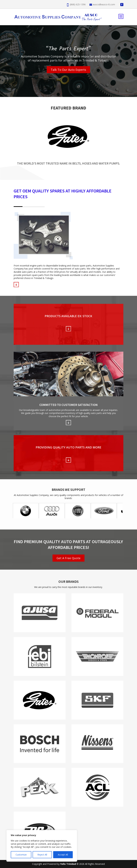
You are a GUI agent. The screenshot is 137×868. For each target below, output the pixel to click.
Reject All (42, 855)
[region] (42, 846)
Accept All (63, 855)
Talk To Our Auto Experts (68, 70)
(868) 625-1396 (78, 4)
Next (119, 511)
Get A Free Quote (68, 558)
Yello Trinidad (68, 864)
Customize (21, 855)
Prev (18, 511)
